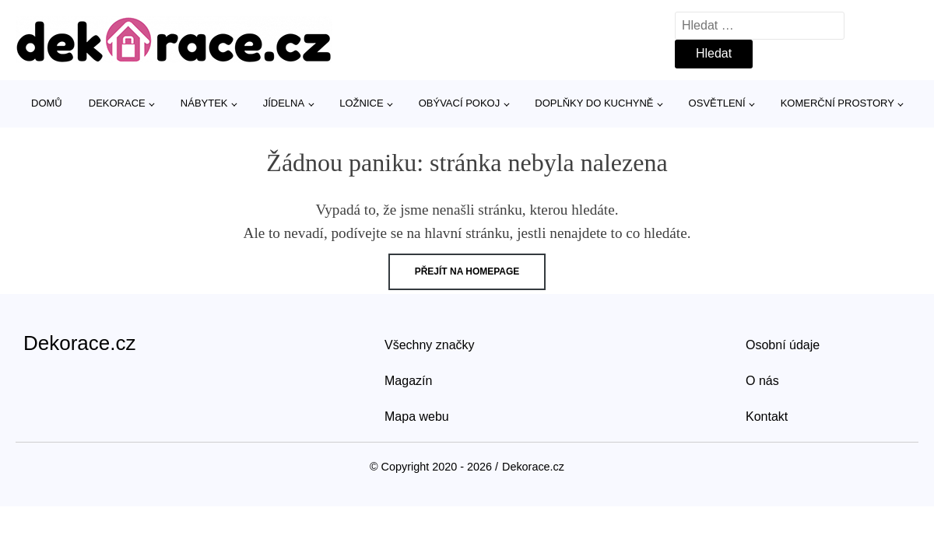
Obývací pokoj (460, 103)
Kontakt (767, 416)
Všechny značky (430, 345)
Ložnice (361, 103)
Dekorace (117, 103)
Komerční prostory (837, 103)
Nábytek (204, 103)
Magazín (408, 381)
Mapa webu (417, 416)
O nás (762, 381)
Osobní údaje (783, 345)
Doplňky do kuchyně (594, 103)
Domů (47, 103)
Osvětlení (717, 103)
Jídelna (284, 103)
